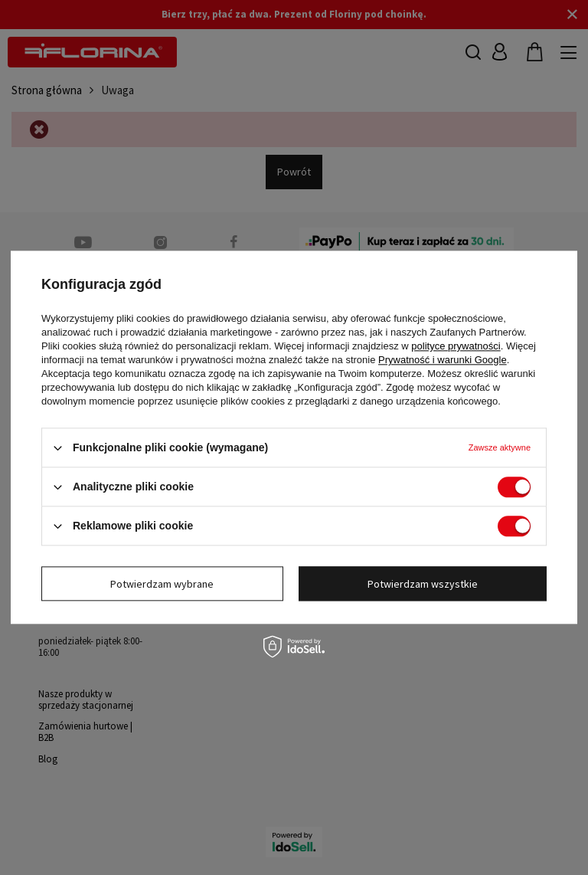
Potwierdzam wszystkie (423, 584)
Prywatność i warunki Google (443, 360)
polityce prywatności (456, 346)
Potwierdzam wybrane (162, 584)
